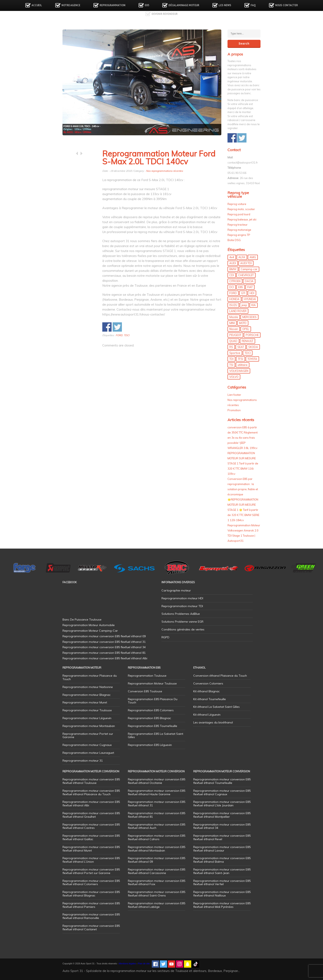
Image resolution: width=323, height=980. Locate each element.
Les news (225, 5)
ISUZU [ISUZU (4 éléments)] (233, 305)
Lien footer (234, 395)
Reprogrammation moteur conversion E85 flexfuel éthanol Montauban (157, 849)
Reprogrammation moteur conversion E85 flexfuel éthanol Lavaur (222, 849)
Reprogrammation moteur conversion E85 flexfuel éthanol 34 (222, 826)
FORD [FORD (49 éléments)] (233, 293)
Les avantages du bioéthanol (213, 722)
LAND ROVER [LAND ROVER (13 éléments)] (238, 311)
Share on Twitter (117, 327)
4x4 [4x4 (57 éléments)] (232, 257)
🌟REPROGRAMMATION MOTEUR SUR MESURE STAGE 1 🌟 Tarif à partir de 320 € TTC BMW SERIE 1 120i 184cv (243, 510)
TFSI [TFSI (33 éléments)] (240, 359)
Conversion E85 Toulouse (145, 691)
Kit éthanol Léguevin (207, 715)
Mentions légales (127, 964)
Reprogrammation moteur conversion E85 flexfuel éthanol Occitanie (157, 781)
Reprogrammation (113, 5)
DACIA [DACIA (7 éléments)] (249, 281)
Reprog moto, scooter (241, 209)
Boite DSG (234, 240)
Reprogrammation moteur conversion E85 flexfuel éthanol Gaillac (91, 837)
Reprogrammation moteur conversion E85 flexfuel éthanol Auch (157, 826)
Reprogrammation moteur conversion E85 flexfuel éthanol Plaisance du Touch (91, 792)
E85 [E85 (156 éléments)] (241, 287)
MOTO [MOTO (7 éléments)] (243, 323)
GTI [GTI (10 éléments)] (243, 293)
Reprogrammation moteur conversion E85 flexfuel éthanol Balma (222, 860)
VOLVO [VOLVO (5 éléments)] (234, 377)
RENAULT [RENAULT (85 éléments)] (248, 341)
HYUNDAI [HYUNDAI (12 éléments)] (250, 299)
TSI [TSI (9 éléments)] (231, 365)
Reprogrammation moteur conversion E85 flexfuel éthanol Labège (157, 905)
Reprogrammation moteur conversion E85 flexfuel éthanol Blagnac (91, 894)
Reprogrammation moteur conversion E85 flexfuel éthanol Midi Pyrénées (222, 905)
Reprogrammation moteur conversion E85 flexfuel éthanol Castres (91, 826)
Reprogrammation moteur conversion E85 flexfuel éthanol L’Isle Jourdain (222, 804)
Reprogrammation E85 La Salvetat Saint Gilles (156, 736)
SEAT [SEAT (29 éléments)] (241, 347)
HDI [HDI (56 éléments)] (252, 293)
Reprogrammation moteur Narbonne (88, 687)
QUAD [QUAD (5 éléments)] (233, 341)
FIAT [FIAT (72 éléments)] (250, 287)
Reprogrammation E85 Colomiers (151, 710)
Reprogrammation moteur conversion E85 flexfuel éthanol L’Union (91, 860)
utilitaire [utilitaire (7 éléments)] (243, 365)
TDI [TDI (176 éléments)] (231, 359)
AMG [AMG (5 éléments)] (253, 257)
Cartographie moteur (176, 590)
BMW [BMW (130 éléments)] (233, 269)
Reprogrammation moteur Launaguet (88, 753)
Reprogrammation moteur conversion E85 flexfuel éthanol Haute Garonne (157, 792)
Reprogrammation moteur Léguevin (87, 718)
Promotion (234, 410)
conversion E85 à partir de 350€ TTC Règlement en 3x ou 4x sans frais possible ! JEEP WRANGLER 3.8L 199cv (243, 438)
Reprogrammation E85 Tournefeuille (153, 726)
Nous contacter (286, 5)
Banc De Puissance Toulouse (82, 620)
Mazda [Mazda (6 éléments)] (234, 317)
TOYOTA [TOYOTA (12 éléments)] (252, 359)
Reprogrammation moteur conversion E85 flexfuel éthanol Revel (222, 837)
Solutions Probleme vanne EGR (182, 622)
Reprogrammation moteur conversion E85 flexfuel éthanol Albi (91, 804)
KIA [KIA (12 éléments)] (254, 305)
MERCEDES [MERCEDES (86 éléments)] (249, 317)
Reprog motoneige (239, 230)
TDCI (127, 335)
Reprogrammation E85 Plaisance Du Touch (153, 701)
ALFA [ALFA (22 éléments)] (242, 257)
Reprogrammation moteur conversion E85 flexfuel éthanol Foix (157, 883)
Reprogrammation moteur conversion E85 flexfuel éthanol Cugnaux (222, 792)
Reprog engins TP (239, 235)
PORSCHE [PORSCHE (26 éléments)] (252, 335)
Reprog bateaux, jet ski (242, 219)
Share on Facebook (107, 327)
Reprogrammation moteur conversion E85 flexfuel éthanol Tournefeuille (222, 781)
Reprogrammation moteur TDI (182, 606)
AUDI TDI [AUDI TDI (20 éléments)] (246, 263)
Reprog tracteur (238, 225)
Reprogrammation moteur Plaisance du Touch (90, 677)
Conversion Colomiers (208, 683)
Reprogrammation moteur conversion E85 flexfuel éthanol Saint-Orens (157, 894)
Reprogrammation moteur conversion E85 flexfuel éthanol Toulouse (91, 781)
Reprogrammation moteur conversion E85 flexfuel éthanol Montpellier (222, 815)
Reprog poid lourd (239, 214)
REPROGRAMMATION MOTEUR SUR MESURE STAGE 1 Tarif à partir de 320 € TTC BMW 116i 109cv (243, 463)
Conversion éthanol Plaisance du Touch (220, 676)
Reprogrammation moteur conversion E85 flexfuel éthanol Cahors (157, 837)
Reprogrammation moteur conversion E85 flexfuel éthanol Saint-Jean (222, 871)
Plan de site (144, 964)
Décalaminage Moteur (184, 5)
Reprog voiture (237, 204)
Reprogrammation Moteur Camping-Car (90, 631)
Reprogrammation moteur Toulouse (87, 710)
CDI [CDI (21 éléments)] (232, 275)
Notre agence (71, 5)
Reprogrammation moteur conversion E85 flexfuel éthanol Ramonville (91, 916)
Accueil (37, 5)
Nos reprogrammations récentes (164, 171)
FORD (119, 335)
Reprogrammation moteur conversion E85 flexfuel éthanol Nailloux (222, 894)
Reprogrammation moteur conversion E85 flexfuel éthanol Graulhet (91, 815)
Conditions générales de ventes (183, 629)
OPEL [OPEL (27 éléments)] (246, 329)
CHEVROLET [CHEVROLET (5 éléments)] (246, 275)
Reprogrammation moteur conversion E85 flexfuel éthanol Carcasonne (157, 871)
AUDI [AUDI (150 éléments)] (233, 263)
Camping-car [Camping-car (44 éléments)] (249, 269)
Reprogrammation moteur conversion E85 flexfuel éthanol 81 (157, 815)
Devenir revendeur (165, 14)
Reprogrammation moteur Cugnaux (87, 745)
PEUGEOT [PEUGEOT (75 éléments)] (235, 335)
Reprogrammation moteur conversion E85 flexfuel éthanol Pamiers (91, 905)
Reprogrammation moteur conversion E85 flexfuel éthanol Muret (91, 849)
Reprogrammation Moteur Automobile (89, 625)
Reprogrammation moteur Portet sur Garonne (88, 736)
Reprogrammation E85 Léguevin (150, 745)
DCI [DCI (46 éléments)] (232, 287)
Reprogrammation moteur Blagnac (87, 695)
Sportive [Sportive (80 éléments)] (235, 353)
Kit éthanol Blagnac (206, 691)
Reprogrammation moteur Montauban (89, 726)
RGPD (165, 637)
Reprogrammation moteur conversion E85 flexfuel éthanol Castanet (91, 928)
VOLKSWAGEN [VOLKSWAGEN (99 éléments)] (239, 371)
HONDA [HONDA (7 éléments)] (234, 299)
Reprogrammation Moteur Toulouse (152, 683)
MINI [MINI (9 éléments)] (232, 323)
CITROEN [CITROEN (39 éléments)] (235, 281)
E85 (147, 5)
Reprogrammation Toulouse (147, 676)
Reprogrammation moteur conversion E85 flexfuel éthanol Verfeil (222, 883)
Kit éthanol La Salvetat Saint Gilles (216, 707)
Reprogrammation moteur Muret (85, 702)
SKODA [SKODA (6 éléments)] (253, 347)
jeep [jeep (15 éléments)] (244, 305)
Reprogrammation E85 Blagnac (149, 718)
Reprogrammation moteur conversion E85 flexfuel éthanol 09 (157, 860)
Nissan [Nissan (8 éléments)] (234, 329)
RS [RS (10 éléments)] (231, 347)
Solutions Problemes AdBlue (181, 614)
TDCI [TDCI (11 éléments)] (248, 353)
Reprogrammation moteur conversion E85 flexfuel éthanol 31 (157, 804)
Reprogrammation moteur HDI (182, 598)
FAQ (253, 5)
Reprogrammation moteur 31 (83, 761)
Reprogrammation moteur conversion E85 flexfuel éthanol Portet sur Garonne (91, 871)
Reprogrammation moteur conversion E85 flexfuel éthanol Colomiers (91, 883)
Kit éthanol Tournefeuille (210, 699)
